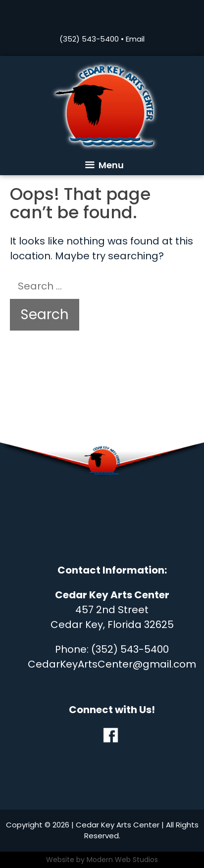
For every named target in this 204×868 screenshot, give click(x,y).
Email (135, 39)
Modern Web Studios (122, 860)
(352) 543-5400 (89, 39)
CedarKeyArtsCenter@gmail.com (112, 664)
